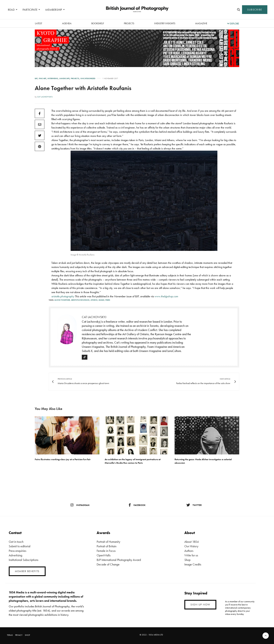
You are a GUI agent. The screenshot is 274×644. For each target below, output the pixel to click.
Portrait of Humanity (108, 542)
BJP (36, 78)
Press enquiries (17, 551)
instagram (80, 505)
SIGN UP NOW (200, 605)
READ (11, 10)
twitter (194, 505)
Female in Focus (106, 551)
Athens (94, 300)
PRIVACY (19, 635)
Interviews (53, 78)
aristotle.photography (63, 296)
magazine (201, 23)
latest (39, 23)
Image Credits (193, 564)
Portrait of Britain (107, 546)
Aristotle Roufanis (80, 300)
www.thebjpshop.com (166, 296)
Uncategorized (88, 78)
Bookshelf (98, 23)
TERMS (10, 635)
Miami (101, 300)
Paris (108, 300)
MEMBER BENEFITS (27, 571)
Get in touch (16, 542)
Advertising (15, 555)
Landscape (64, 78)
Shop (187, 560)
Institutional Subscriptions (24, 560)
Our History (191, 546)
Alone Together (62, 300)
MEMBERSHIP (54, 10)
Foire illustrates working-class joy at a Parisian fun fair (63, 459)
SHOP (27, 635)
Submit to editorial (20, 546)
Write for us (191, 555)
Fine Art (43, 78)
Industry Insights (165, 23)
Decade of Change (108, 564)
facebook (137, 505)
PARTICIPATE (30, 10)
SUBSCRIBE (255, 10)
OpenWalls (104, 555)
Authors (189, 551)
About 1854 (192, 542)
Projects (129, 23)
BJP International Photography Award (119, 560)
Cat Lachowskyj (45, 97)
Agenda (67, 23)
